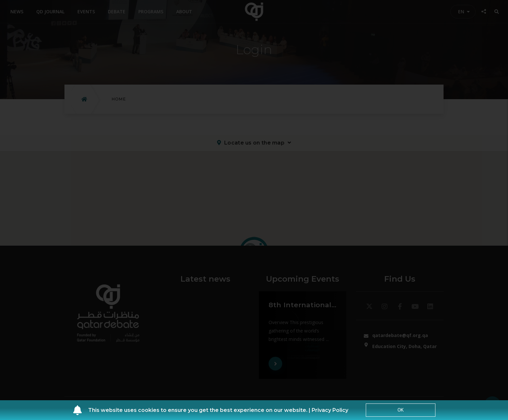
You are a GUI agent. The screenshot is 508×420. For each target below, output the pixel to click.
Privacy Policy (330, 410)
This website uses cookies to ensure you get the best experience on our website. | (200, 410)
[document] (254, 210)
